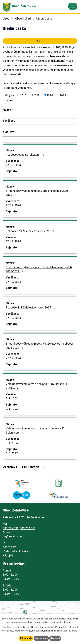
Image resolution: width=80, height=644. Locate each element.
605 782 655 (28, 528)
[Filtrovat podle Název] (40, 115)
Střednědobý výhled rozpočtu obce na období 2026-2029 (38, 193)
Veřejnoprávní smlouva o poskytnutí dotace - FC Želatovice (35, 431)
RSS (56, 41)
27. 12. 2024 (13, 165)
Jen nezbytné (41, 638)
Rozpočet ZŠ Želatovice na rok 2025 (31, 231)
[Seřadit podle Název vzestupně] (13, 108)
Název (7, 110)
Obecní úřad (23, 19)
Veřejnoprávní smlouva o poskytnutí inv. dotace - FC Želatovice (38, 386)
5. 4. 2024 (12, 443)
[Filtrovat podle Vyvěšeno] (40, 128)
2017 (23, 95)
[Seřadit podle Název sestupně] (13, 109)
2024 (50, 95)
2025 (63, 95)
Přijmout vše (26, 638)
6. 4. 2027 (12, 453)
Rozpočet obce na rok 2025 (25, 155)
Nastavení (55, 638)
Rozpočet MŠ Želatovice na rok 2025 (31, 307)
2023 (36, 95)
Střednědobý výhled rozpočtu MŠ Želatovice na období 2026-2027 (39, 346)
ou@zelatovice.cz (14, 536)
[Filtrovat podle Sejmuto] (40, 140)
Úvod (6, 19)
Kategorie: (9, 95)
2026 (10, 101)
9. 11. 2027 (12, 409)
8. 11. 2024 (12, 398)
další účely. (69, 622)
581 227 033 (11, 528)
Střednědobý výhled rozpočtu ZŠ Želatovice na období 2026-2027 (39, 269)
